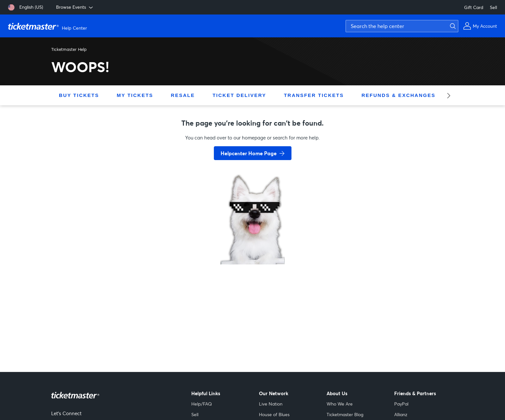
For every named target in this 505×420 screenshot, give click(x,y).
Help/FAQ (202, 404)
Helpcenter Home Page (249, 153)
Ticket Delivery (239, 95)
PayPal (401, 404)
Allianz (401, 414)
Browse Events (75, 7)
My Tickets (135, 95)
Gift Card (474, 7)
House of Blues (274, 414)
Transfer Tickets (314, 95)
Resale (183, 95)
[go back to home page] (252, 242)
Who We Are (340, 404)
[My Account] (480, 26)
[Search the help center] (402, 26)
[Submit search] (452, 26)
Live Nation (271, 404)
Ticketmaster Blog (345, 414)
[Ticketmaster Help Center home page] (48, 26)
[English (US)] (26, 7)
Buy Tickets (79, 95)
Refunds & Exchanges (398, 95)
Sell (493, 7)
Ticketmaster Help (69, 49)
